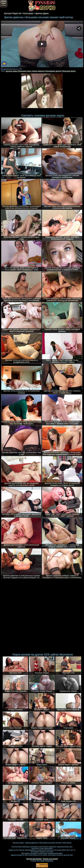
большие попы (25, 71)
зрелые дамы (12, 71)
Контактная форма (34, 859)
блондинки (50, 71)
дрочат (59, 71)
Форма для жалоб (50, 859)
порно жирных (38, 71)
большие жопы (69, 71)
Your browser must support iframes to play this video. (42, 44)
